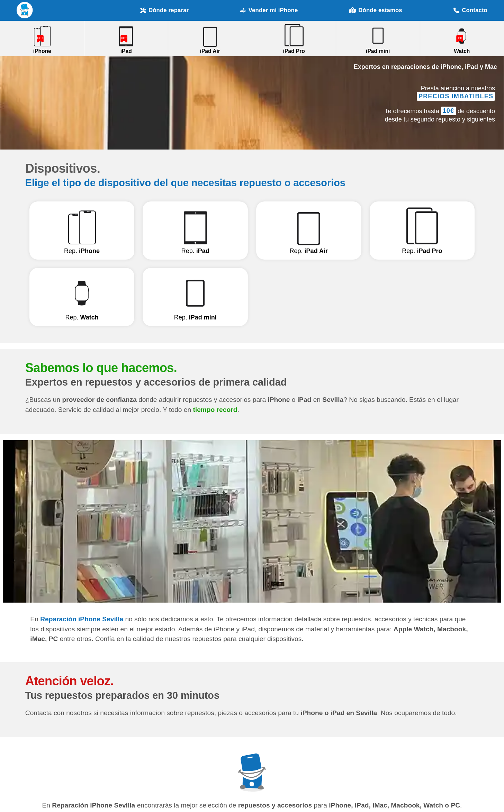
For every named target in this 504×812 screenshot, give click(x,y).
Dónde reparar (164, 10)
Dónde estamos (376, 10)
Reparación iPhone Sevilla (25, 10)
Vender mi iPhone (269, 10)
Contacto (470, 10)
